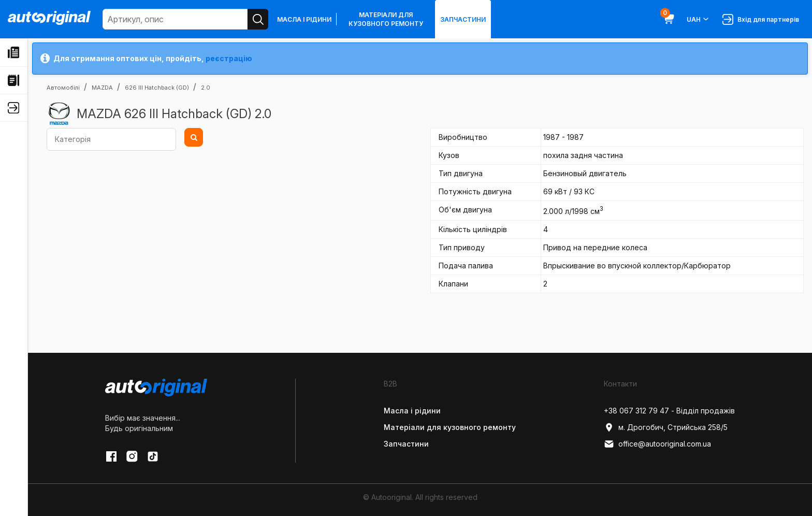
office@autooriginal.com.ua (657, 444)
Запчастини (463, 19)
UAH (698, 19)
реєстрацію (229, 58)
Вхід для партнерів (761, 19)
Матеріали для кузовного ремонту (386, 19)
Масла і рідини (304, 19)
